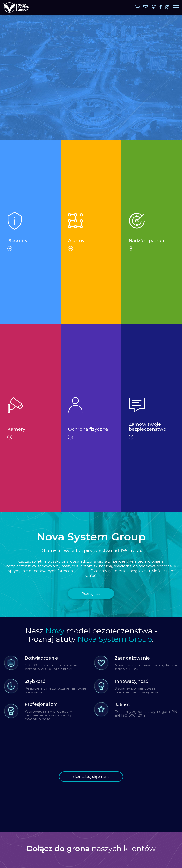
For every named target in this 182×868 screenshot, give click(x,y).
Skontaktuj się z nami (91, 777)
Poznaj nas (91, 594)
